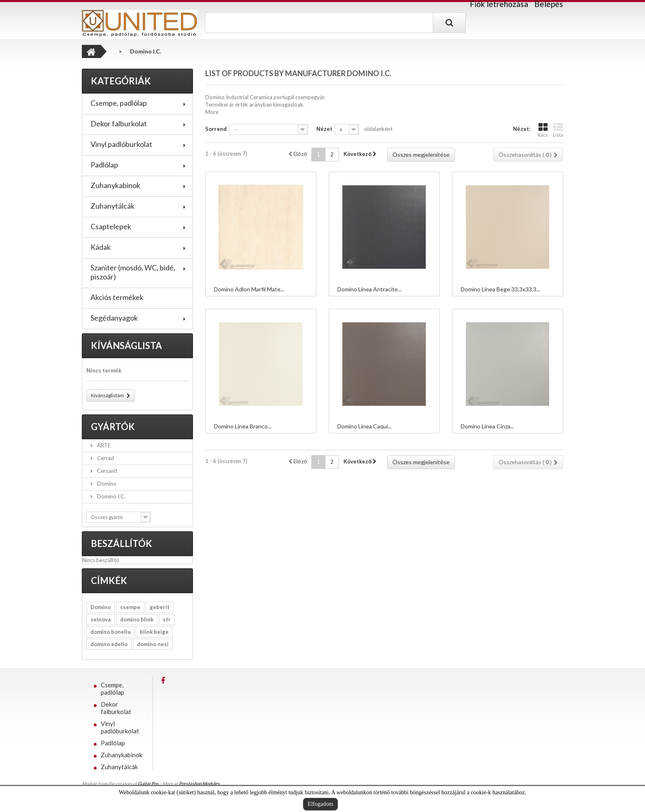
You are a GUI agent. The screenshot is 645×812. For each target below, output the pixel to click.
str (167, 619)
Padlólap (104, 165)
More (212, 112)
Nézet (324, 129)
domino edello (109, 644)
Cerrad (105, 458)
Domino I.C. (111, 496)
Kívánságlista (126, 346)
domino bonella (110, 632)
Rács (543, 130)
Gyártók (113, 427)
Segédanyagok (114, 318)
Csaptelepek (111, 226)
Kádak (101, 247)
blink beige (154, 632)
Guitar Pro (148, 783)
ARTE (103, 445)
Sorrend (216, 129)
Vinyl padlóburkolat (121, 144)
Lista (558, 130)
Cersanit (107, 471)
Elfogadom (320, 804)
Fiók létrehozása (499, 4)
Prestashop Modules (199, 783)
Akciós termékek (117, 297)
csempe (130, 607)
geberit (160, 607)
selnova (101, 619)
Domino (106, 484)
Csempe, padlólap (119, 103)
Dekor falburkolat (119, 123)
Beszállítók (122, 543)
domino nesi (153, 644)
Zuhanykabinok (115, 185)
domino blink (137, 619)
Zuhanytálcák (113, 206)
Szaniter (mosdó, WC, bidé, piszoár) (133, 272)
